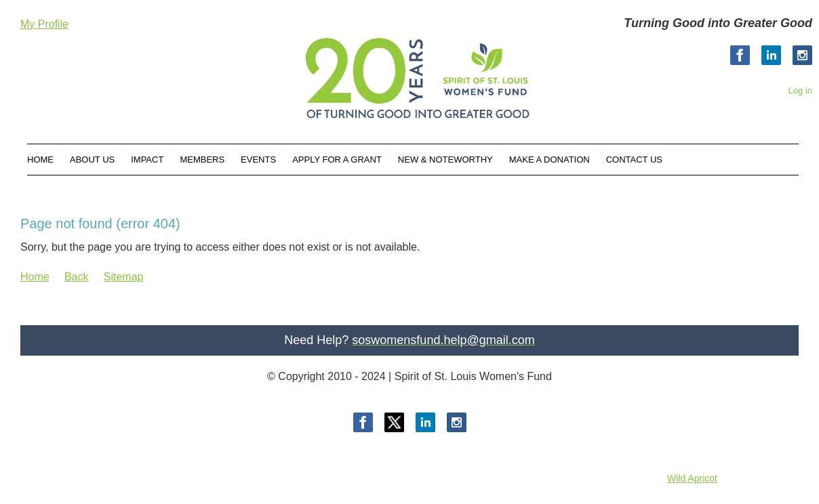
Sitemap (124, 277)
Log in (800, 90)
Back (77, 277)
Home (35, 277)
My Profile (44, 24)
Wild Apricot (692, 478)
